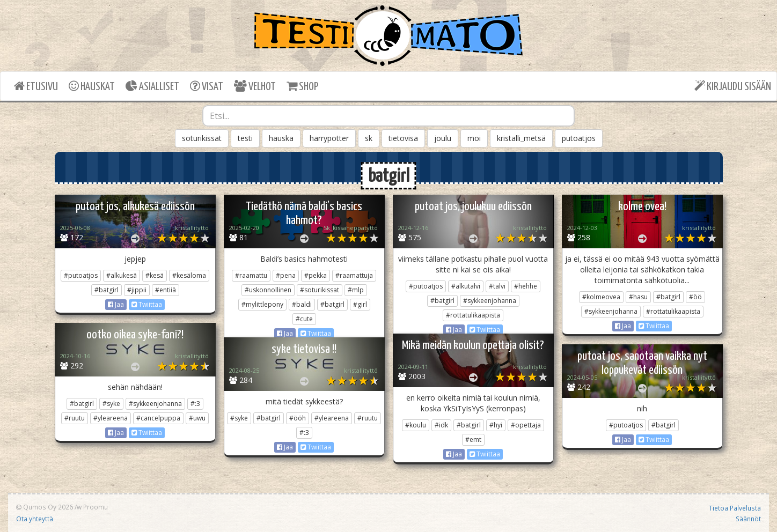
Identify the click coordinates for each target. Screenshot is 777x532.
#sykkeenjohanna (490, 301)
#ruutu (75, 418)
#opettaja (526, 425)
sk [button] (369, 138)
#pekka (316, 275)
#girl (360, 304)
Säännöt (748, 519)
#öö (695, 297)
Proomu (96, 507)
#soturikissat (320, 290)
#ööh (298, 418)
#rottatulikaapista (473, 315)
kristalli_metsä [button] (521, 138)
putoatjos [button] (579, 138)
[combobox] (388, 116)
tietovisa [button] (403, 138)
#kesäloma (189, 275)
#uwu (197, 418)
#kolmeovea (601, 297)
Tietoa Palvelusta (735, 508)
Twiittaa (147, 304)
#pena (286, 275)
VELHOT (255, 86)
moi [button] (474, 138)
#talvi (497, 286)
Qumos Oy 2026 (45, 507)
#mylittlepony (262, 304)
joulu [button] (443, 138)
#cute (304, 319)
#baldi (302, 304)
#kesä (155, 275)
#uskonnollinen (268, 290)
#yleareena (111, 418)
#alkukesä (122, 275)
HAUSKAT (92, 86)
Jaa (116, 304)
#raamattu (251, 275)
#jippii (137, 290)
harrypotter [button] (329, 138)
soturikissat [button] (202, 138)
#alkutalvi (466, 286)
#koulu (416, 425)
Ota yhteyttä (35, 519)
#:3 (195, 404)
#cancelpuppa (158, 418)
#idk (441, 425)
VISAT (207, 86)
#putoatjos (81, 275)
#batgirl (107, 290)
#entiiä (166, 290)
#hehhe (526, 286)
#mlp (356, 290)
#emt (473, 439)
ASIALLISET (152, 86)
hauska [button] (281, 138)
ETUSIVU (36, 86)
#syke (111, 404)
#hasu (638, 297)
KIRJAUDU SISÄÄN (733, 86)
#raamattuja (354, 275)
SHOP (302, 86)
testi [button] (245, 138)
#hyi (496, 425)
